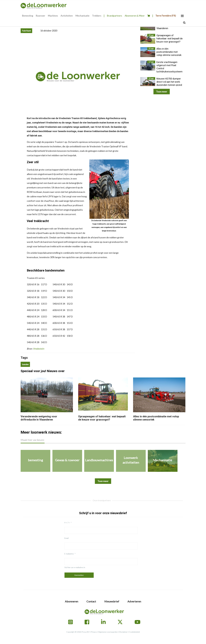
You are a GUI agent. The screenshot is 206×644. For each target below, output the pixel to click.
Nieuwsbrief (112, 601)
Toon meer (162, 92)
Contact (91, 601)
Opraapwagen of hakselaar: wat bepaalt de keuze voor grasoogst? (102, 418)
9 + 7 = (67, 523)
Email (66, 538)
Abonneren (72, 601)
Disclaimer (123, 632)
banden (25, 364)
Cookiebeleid (134, 632)
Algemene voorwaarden (108, 632)
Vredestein (39, 349)
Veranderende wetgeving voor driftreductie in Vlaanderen (39, 418)
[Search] (184, 23)
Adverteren (134, 601)
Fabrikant (26, 31)
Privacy (94, 632)
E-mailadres (69, 554)
